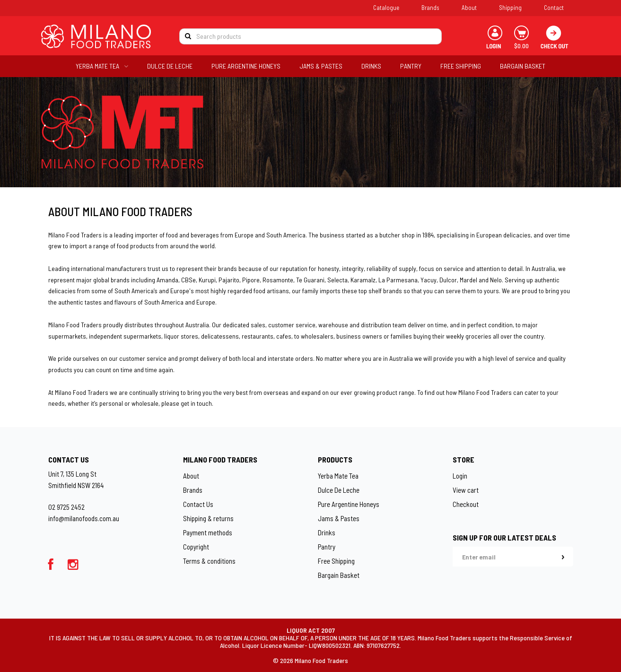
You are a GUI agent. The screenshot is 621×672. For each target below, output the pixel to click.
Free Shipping (336, 561)
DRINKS (371, 66)
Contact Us (198, 504)
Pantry (327, 547)
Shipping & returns (208, 518)
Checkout (466, 504)
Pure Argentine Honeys (349, 504)
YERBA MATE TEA (102, 66)
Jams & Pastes (339, 518)
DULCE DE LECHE (170, 66)
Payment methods (208, 532)
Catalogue (386, 8)
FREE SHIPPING (461, 66)
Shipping (510, 8)
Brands (430, 8)
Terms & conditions (209, 561)
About (469, 8)
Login (460, 476)
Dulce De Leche (339, 490)
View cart (466, 490)
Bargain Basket (339, 575)
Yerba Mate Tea (338, 476)
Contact (554, 8)
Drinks (327, 532)
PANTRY (411, 66)
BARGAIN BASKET (523, 66)
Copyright (196, 547)
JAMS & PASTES (321, 66)
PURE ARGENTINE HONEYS (246, 66)
